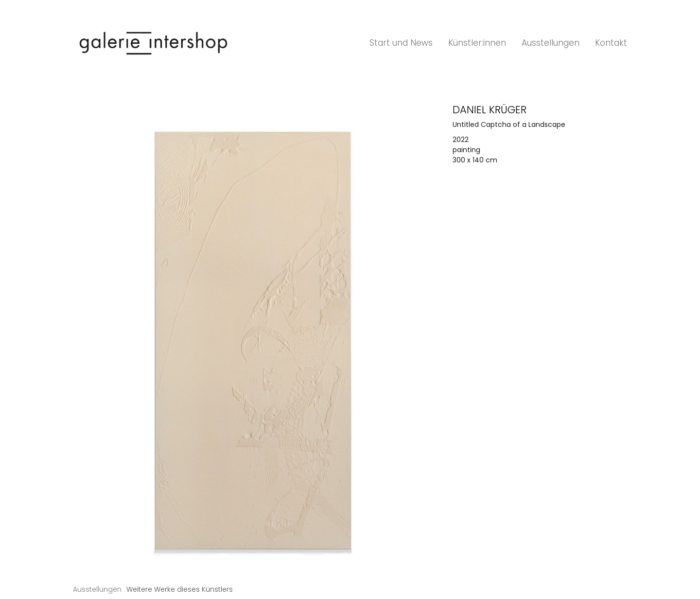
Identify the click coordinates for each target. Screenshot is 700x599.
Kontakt (611, 43)
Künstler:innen (477, 43)
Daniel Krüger (490, 110)
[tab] (97, 590)
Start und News (401, 43)
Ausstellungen (551, 43)
